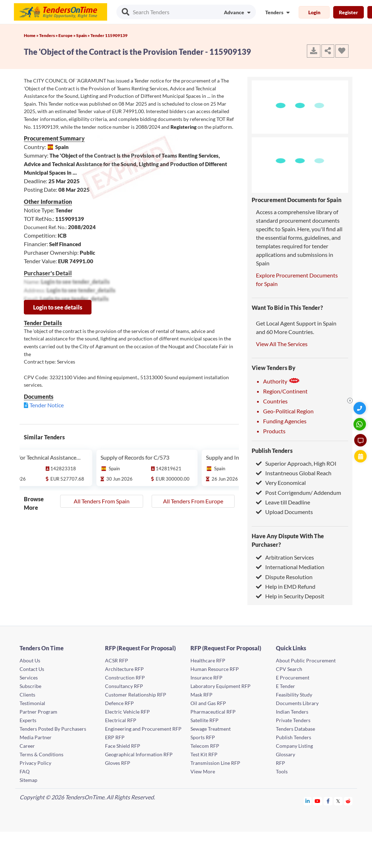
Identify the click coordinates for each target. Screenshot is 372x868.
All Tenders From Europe (193, 501)
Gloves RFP (118, 763)
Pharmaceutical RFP (213, 712)
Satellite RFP (205, 720)
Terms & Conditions (41, 754)
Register (349, 12)
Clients (27, 695)
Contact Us (32, 669)
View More (203, 771)
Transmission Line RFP (215, 763)
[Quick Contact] (360, 408)
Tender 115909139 (109, 35)
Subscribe (30, 686)
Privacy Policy (35, 763)
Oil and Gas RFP (208, 703)
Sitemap (28, 780)
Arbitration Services (285, 557)
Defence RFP (119, 703)
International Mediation (290, 567)
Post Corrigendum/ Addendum (298, 493)
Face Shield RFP (123, 746)
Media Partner (36, 737)
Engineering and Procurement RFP (143, 729)
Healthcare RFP (208, 660)
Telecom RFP (205, 746)
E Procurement (293, 678)
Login (314, 12)
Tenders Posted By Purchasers (53, 729)
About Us (30, 660)
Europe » (67, 35)
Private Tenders (293, 720)
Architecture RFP (124, 669)
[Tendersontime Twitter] (338, 801)
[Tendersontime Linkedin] (308, 801)
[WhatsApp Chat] (360, 424)
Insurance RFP (206, 678)
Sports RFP (203, 737)
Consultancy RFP (124, 686)
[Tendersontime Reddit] (348, 801)
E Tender (285, 686)
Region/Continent (285, 391)
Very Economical (281, 483)
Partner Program (38, 712)
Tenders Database (295, 729)
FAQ (25, 771)
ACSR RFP (117, 660)
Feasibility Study (294, 695)
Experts (28, 720)
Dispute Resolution (284, 577)
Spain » (83, 35)
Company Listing (294, 746)
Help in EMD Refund (286, 586)
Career (27, 746)
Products (274, 431)
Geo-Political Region (288, 411)
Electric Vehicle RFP (127, 712)
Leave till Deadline (283, 502)
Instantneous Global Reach (294, 473)
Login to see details (58, 307)
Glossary (285, 754)
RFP (281, 763)
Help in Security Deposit (290, 596)
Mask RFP (201, 695)
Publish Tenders (272, 451)
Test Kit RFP (204, 754)
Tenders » (49, 35)
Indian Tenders (292, 712)
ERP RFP (115, 737)
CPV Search (289, 669)
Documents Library (297, 703)
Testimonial (32, 703)
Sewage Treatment (211, 729)
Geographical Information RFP (139, 754)
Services (29, 678)
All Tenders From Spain (102, 501)
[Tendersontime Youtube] (318, 801)
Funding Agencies (285, 421)
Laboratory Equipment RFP (221, 686)
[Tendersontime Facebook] (328, 801)
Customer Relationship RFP (136, 695)
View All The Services (282, 344)
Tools (282, 771)
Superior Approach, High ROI (296, 463)
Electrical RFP (121, 720)
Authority (282, 381)
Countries (275, 401)
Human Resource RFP (215, 669)
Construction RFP (125, 678)
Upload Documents (284, 512)
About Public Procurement (306, 660)
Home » (32, 35)
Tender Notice (47, 405)
